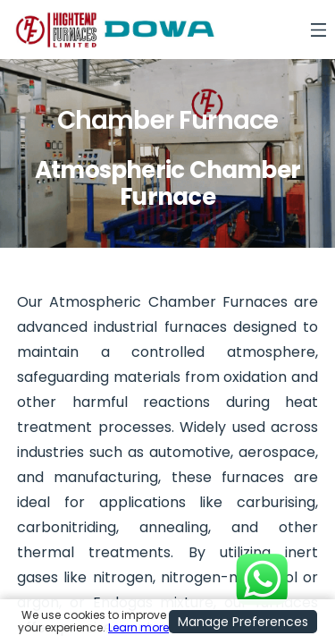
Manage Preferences (243, 622)
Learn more (138, 627)
